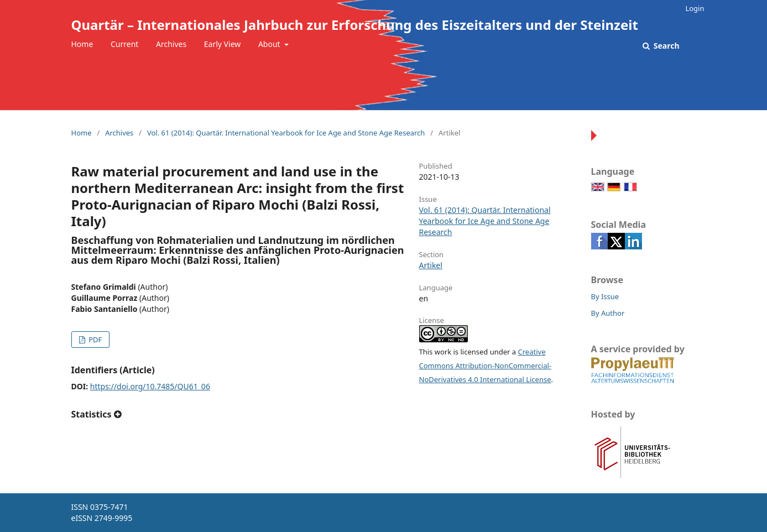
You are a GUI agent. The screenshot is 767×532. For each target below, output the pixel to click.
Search (665, 46)
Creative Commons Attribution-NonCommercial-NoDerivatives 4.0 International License (486, 366)
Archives (171, 44)
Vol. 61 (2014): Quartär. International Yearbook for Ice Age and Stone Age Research (286, 133)
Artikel (431, 265)
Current (124, 44)
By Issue (605, 296)
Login (695, 8)
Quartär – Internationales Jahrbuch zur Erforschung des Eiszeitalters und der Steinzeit (355, 25)
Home (82, 44)
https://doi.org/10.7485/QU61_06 (150, 386)
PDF (94, 340)
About (270, 44)
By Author (608, 313)
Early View (222, 44)
